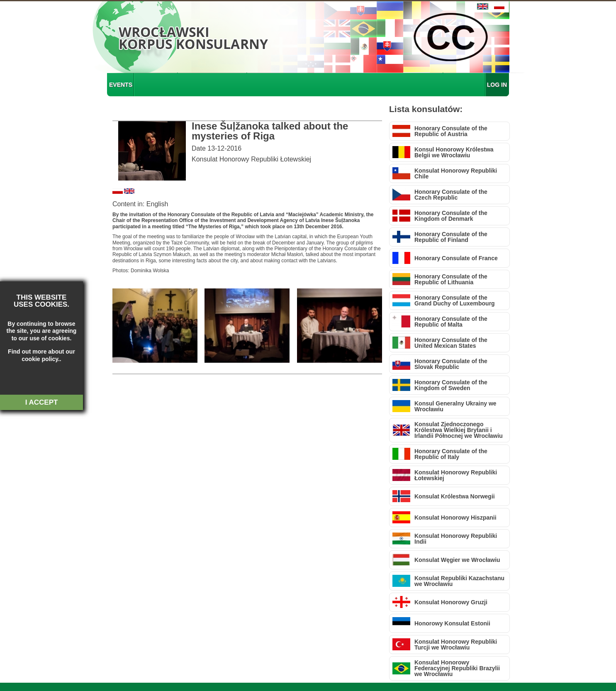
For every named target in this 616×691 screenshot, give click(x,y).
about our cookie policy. (34, 355)
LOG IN (497, 85)
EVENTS (121, 85)
